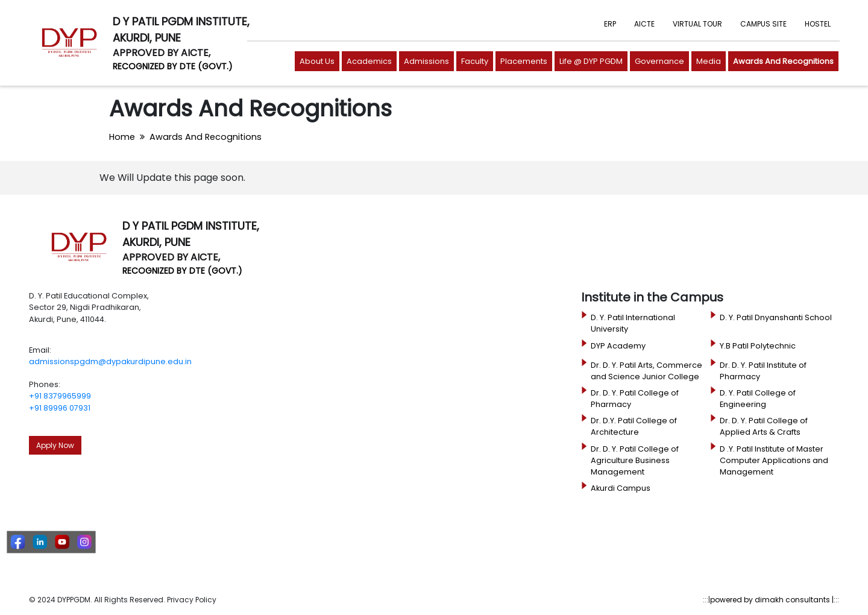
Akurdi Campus (621, 488)
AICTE (644, 24)
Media (709, 61)
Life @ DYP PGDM (591, 61)
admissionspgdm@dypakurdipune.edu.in (110, 361)
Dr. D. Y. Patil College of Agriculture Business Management (635, 460)
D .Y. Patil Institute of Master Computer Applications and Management (774, 460)
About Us (317, 61)
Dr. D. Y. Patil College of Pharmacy (635, 399)
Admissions (426, 61)
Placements (524, 61)
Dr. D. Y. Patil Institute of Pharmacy (763, 371)
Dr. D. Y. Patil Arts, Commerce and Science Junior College (646, 371)
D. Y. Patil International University (633, 323)
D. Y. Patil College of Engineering (758, 399)
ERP (610, 24)
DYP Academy (618, 346)
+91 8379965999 (60, 396)
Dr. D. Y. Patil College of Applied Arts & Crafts (764, 426)
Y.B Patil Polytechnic (758, 346)
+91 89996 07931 (60, 408)
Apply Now (55, 445)
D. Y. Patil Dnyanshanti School (776, 317)
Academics (369, 61)
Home (122, 137)
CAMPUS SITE (763, 24)
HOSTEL (818, 24)
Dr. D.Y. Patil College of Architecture (634, 426)
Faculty (475, 61)
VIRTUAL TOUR (697, 24)
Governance (659, 61)
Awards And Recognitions (783, 61)
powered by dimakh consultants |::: (775, 600)
